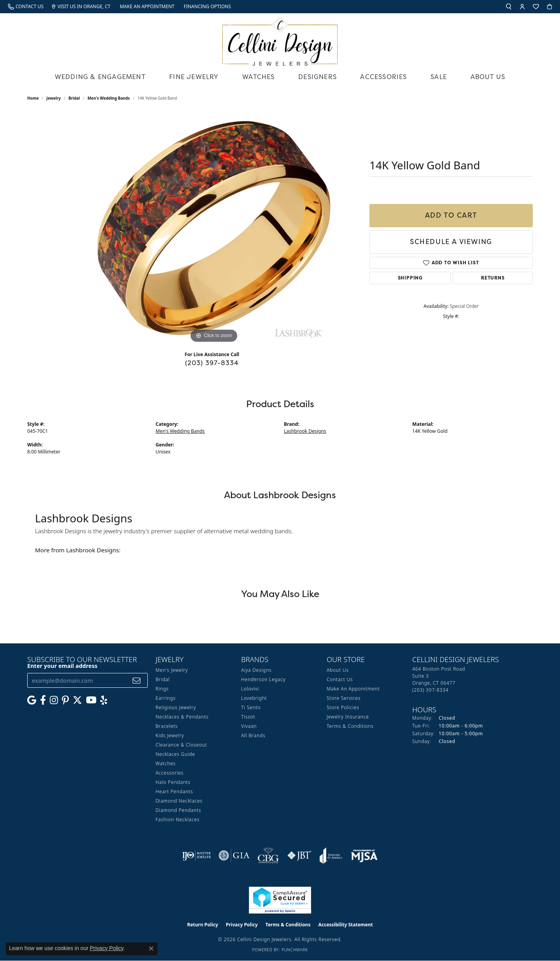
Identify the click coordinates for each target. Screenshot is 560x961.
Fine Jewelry (194, 77)
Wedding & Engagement (100, 77)
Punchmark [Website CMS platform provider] (295, 950)
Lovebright (254, 698)
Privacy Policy (242, 925)
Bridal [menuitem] (163, 679)
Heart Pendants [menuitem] (174, 791)
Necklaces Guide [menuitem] (175, 754)
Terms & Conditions (350, 726)
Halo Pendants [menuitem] (173, 782)
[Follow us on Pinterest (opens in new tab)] (65, 700)
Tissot (248, 717)
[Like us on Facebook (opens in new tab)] (43, 700)
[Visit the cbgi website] (268, 856)
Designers (318, 77)
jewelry (53, 98)
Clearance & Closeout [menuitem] (181, 745)
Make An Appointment (353, 689)
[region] (214, 228)
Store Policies (343, 707)
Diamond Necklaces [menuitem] (179, 801)
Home (33, 98)
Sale (439, 77)
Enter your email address (62, 666)
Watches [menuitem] (166, 763)
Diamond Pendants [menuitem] (178, 810)
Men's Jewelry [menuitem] (172, 670)
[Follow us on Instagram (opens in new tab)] (54, 700)
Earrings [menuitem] (166, 698)
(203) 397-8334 (212, 363)
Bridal (74, 98)
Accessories (383, 77)
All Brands (253, 735)
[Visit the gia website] (234, 856)
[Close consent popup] (151, 949)
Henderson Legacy (263, 679)
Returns (493, 278)
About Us (488, 77)
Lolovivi (250, 689)
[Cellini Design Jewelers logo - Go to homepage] (280, 40)
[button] (509, 7)
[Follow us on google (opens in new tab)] (32, 700)
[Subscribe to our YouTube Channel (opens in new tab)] (91, 700)
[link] (26, 7)
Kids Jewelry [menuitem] (170, 735)
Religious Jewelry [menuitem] (176, 707)
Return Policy (203, 925)
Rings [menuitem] (162, 689)
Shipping (410, 278)
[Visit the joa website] (331, 856)
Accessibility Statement (345, 925)
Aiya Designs (256, 670)
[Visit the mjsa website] (364, 856)
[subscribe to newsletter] (137, 681)
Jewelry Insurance (348, 717)
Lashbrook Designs (305, 431)
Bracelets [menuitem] (167, 726)
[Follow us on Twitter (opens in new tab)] (77, 700)
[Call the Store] (430, 690)
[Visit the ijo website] (197, 856)
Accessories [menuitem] (170, 773)
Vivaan (249, 726)
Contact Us (340, 679)
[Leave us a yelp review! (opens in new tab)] (104, 700)
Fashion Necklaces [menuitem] (178, 820)
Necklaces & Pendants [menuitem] (182, 717)
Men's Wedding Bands (109, 98)
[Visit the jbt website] (299, 856)
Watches (258, 77)
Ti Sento (251, 707)
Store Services (344, 698)
